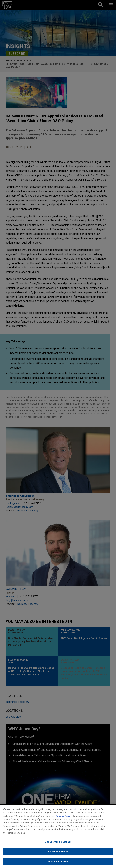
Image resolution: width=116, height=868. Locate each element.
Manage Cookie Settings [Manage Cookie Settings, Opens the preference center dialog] (58, 844)
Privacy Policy (64, 818)
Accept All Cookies (58, 864)
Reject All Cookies (58, 854)
